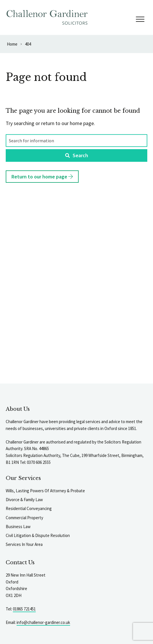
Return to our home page (42, 177)
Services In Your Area (24, 544)
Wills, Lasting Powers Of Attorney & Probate (45, 491)
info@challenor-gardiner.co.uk (43, 622)
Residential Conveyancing (29, 508)
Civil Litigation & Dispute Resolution (38, 535)
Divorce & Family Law (24, 500)
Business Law (18, 527)
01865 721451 (24, 609)
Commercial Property (24, 518)
